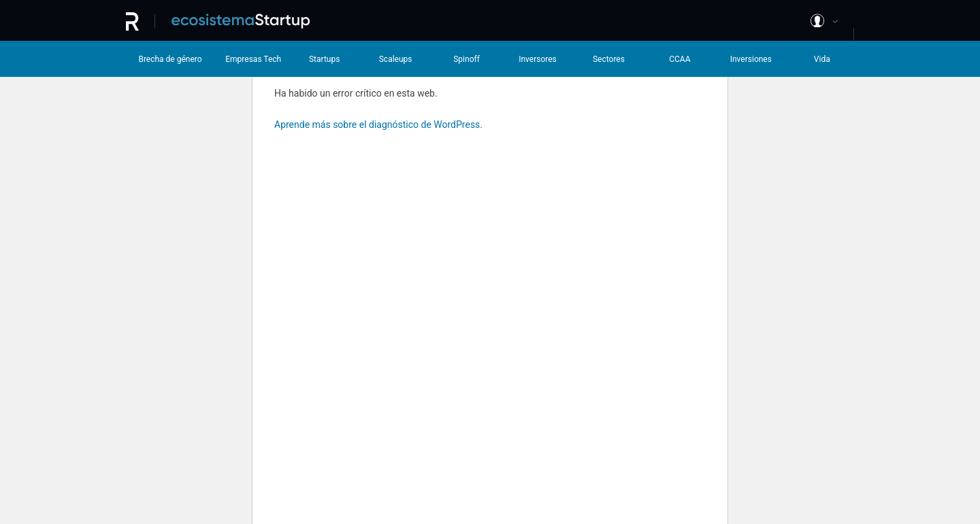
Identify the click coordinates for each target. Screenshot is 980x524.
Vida (822, 59)
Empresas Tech (253, 59)
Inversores (538, 59)
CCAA (680, 59)
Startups (324, 59)
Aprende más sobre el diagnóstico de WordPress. (378, 125)
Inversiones (751, 59)
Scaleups (396, 59)
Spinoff (467, 59)
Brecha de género (170, 59)
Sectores (609, 59)
